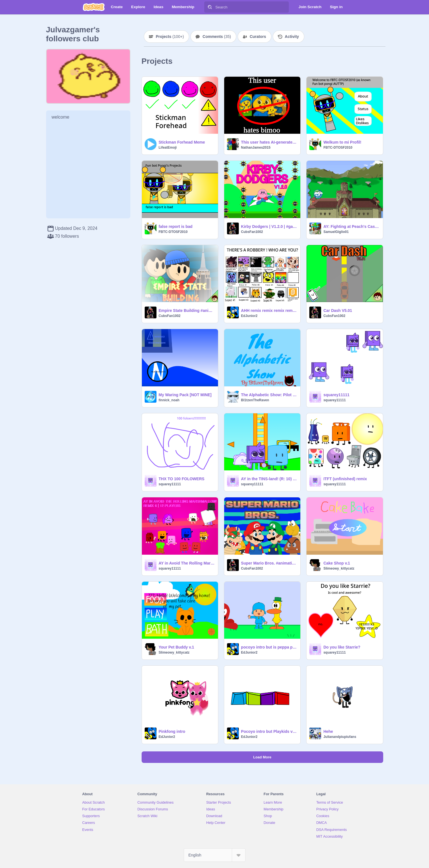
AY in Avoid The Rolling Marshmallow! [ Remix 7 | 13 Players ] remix (187, 563)
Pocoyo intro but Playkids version (269, 731)
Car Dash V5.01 (338, 311)
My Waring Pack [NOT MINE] (185, 395)
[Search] (210, 7)
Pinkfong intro (172, 731)
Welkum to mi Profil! (342, 142)
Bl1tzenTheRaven (255, 400)
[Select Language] (215, 855)
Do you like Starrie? (342, 647)
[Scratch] (94, 7)
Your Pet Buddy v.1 (176, 647)
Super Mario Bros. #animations (269, 563)
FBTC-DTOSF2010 (338, 148)
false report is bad (176, 226)
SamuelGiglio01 (336, 232)
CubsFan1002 (252, 232)
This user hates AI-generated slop (269, 142)
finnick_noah (169, 400)
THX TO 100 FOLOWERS (182, 479)
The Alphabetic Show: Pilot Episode (269, 395)
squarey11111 (336, 395)
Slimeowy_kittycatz (339, 568)
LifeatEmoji (168, 148)
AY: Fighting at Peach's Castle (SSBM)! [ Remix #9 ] (351, 226)
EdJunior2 (249, 316)
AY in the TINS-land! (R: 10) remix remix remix (269, 479)
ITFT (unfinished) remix (345, 479)
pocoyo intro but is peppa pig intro (269, 647)
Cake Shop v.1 (337, 563)
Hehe (328, 731)
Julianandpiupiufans (340, 737)
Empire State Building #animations (187, 311)
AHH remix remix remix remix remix (269, 311)
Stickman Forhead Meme (182, 142)
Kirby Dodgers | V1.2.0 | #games (269, 226)
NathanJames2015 (256, 148)
